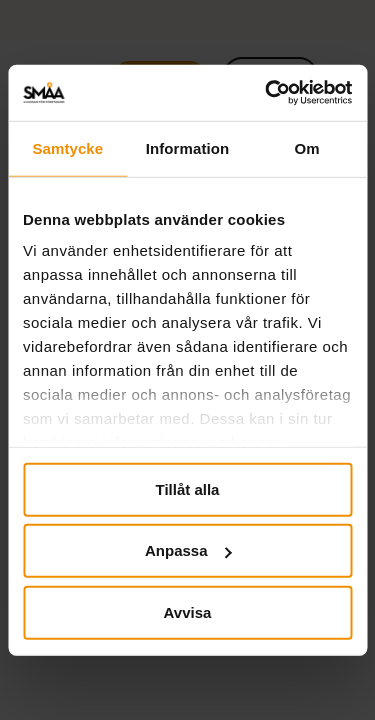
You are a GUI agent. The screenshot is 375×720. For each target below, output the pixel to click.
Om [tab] (307, 147)
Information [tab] (188, 147)
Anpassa (188, 550)
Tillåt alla (188, 488)
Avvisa (188, 611)
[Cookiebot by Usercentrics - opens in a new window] (267, 93)
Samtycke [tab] (67, 147)
